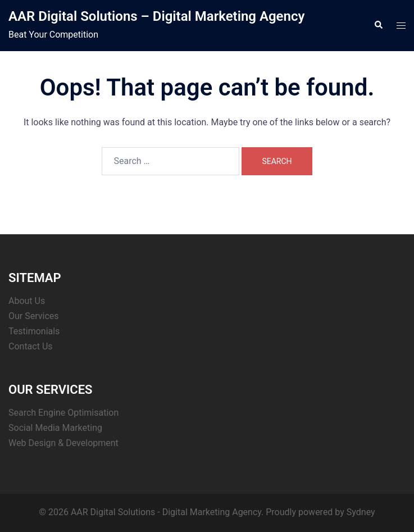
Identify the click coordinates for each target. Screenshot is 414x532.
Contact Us (31, 346)
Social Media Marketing (55, 428)
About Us (27, 301)
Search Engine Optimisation (63, 413)
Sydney (361, 512)
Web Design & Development (63, 443)
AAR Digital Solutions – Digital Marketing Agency (156, 16)
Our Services (34, 316)
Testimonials (34, 331)
